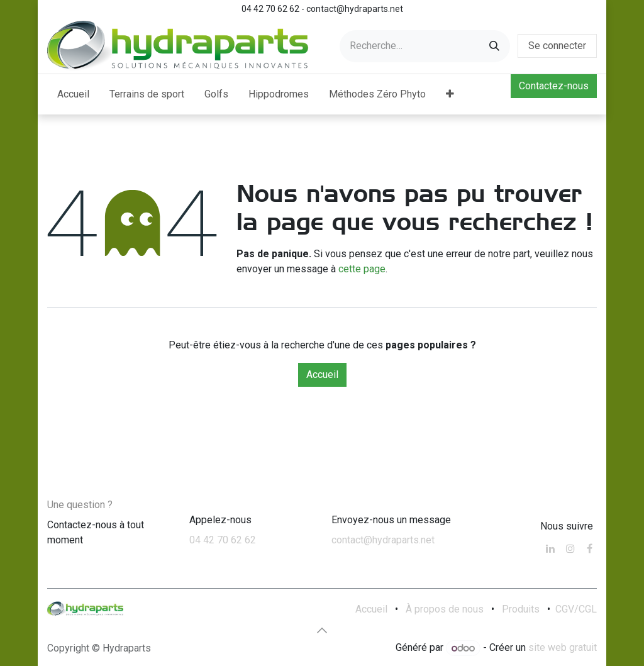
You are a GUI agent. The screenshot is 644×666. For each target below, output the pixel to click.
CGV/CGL (576, 609)
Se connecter (557, 46)
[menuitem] (73, 94)
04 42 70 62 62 (223, 540)
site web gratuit (563, 648)
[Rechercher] (494, 46)
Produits (521, 609)
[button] (322, 630)
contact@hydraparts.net (383, 540)
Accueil (322, 375)
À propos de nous (445, 609)
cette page (362, 269)
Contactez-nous (554, 86)
